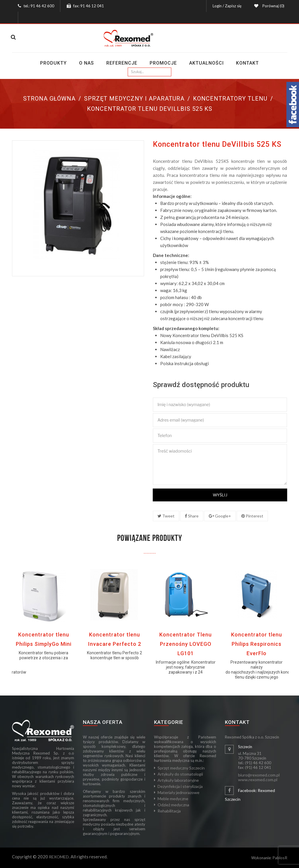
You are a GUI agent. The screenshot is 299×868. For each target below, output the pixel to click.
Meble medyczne (173, 799)
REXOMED (59, 857)
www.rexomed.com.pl (258, 780)
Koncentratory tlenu (230, 99)
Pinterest (252, 516)
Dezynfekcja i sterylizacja (180, 786)
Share (192, 516)
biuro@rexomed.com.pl (259, 775)
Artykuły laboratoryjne (178, 780)
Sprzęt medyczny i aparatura (134, 99)
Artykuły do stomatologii (180, 774)
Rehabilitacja (169, 811)
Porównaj (272, 6)
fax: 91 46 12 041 (89, 6)
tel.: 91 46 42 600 (39, 6)
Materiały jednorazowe (178, 792)
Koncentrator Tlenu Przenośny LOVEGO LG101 (186, 644)
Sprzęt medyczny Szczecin (181, 768)
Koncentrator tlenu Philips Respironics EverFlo (257, 644)
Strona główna (49, 99)
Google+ (220, 516)
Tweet (166, 516)
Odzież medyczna (173, 805)
